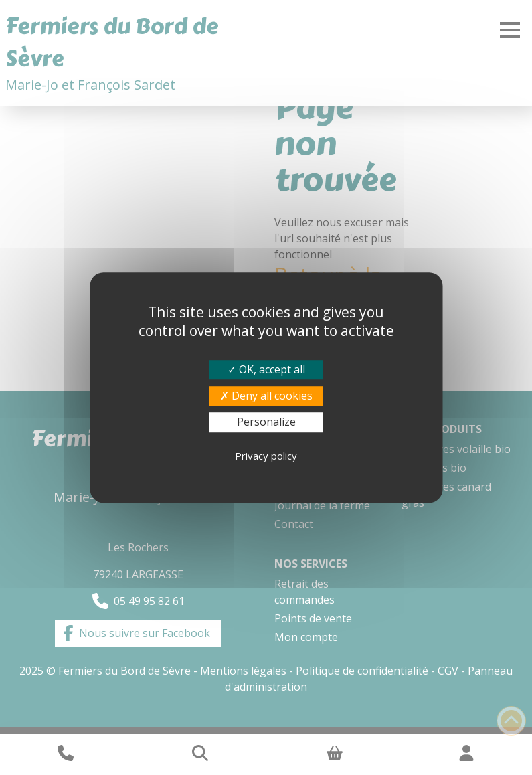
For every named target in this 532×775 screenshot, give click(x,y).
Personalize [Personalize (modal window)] (266, 422)
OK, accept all (266, 369)
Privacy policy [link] (266, 456)
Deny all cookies (266, 396)
